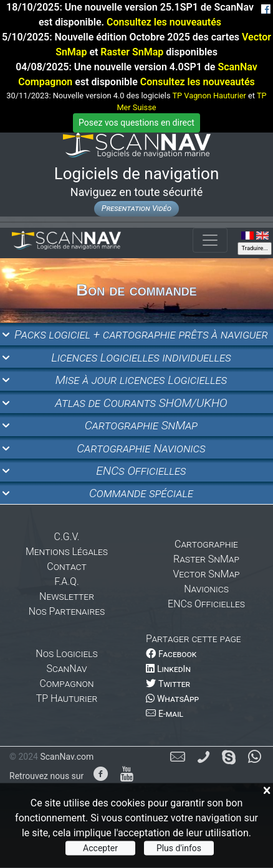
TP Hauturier (67, 698)
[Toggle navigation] (210, 240)
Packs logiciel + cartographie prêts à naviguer (141, 334)
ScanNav (67, 669)
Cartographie (206, 544)
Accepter (100, 848)
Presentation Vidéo (136, 208)
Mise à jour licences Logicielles (141, 380)
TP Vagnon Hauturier (209, 96)
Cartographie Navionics (141, 448)
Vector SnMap (206, 574)
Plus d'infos (179, 848)
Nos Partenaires (67, 611)
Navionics (206, 589)
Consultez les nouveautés (164, 22)
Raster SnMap (132, 52)
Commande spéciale (141, 493)
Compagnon (67, 684)
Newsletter (67, 596)
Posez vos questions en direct (136, 123)
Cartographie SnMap (141, 425)
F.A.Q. (66, 581)
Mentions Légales (67, 552)
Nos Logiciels (66, 654)
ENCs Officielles (141, 471)
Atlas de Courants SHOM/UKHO (141, 403)
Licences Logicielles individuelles (141, 357)
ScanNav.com (67, 757)
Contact (66, 567)
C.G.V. (67, 537)
